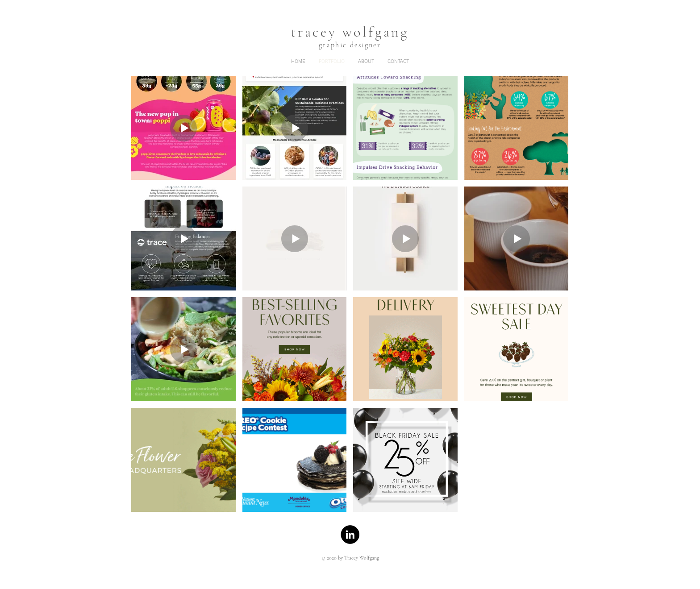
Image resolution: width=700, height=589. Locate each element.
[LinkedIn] (350, 535)
